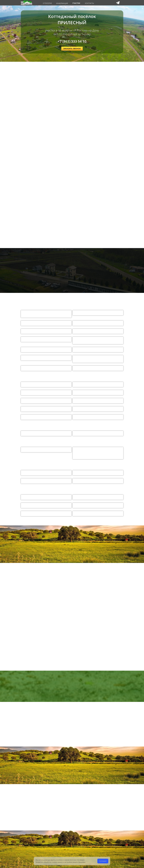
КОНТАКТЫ (89, 3)
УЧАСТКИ (76, 3)
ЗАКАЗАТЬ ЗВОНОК (72, 49)
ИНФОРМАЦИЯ (62, 3)
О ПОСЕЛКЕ (47, 3)
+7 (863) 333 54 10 (72, 41)
